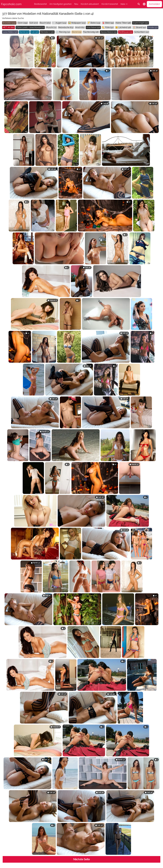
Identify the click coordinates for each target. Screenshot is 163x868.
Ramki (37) (24, 32)
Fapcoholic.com (11, 4)
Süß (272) (34, 23)
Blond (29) (77, 32)
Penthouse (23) (126, 32)
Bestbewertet (40, 4)
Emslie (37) (153, 27)
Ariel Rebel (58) (93, 27)
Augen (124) (61, 23)
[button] (144, 4)
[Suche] (139, 4)
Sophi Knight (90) (141, 23)
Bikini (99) (109, 23)
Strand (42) (141, 27)
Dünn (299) (23, 23)
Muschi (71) (51, 27)
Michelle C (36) (47, 32)
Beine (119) (95, 23)
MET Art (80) (8, 27)
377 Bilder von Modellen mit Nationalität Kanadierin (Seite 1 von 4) (48, 14)
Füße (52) (109, 27)
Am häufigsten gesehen (60, 4)
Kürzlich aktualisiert (90, 4)
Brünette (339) (9, 23)
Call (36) (35, 32)
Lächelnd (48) (125, 27)
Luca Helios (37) (10, 32)
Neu (76, 4)
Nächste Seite (81, 859)
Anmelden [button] (154, 4)
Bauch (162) (45, 23)
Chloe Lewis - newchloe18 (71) (30, 27)
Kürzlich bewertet (110, 4)
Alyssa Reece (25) (109, 32)
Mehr (123, 4)
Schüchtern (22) (142, 32)
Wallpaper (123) (78, 23)
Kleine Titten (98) (123, 23)
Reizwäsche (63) (66, 27)
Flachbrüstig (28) (91, 32)
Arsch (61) (80, 27)
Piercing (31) (64, 32)
